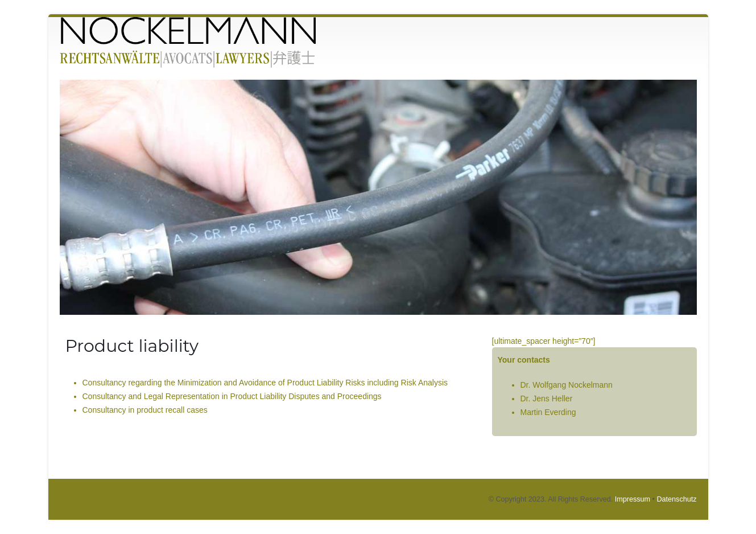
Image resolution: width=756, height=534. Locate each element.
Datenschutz (676, 499)
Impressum (633, 499)
